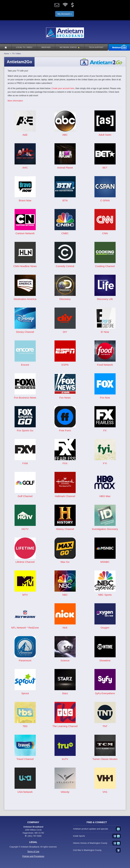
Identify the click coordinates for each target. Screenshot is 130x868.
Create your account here (63, 88)
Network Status (70, 47)
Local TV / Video (24, 47)
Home (7, 54)
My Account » (64, 14)
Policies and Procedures (33, 856)
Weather (46, 47)
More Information (15, 101)
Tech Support (96, 47)
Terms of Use (33, 852)
